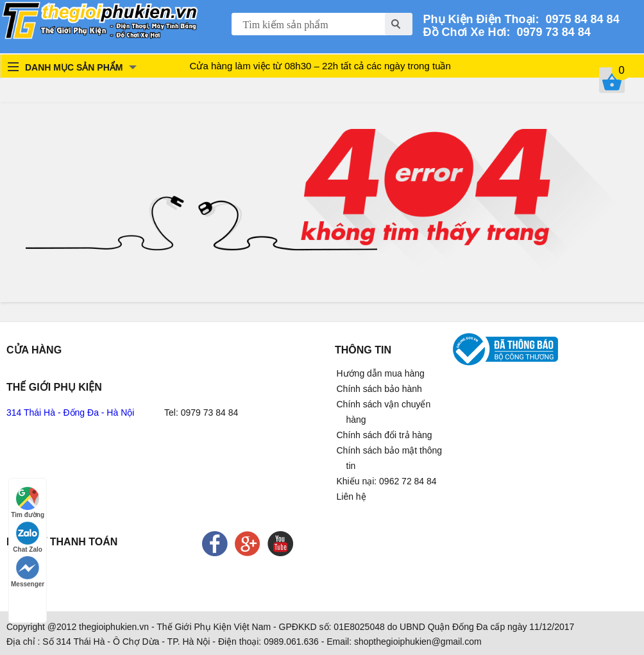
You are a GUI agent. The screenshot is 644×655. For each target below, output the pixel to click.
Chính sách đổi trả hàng (385, 435)
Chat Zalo (28, 537)
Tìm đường (28, 503)
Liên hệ (352, 497)
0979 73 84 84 (551, 32)
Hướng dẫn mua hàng (381, 373)
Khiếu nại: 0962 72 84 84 (387, 481)
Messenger (28, 572)
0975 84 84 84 (580, 19)
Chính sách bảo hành (379, 389)
